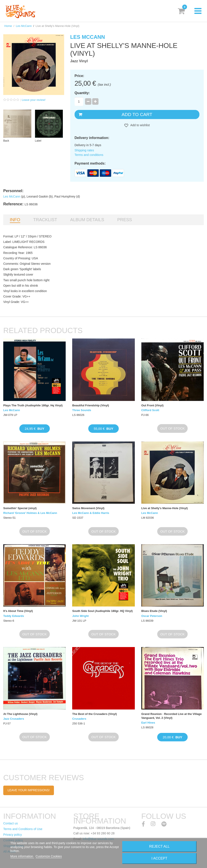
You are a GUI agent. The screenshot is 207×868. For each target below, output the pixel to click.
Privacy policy (13, 835)
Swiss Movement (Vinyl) (88, 508)
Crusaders (79, 719)
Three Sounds (82, 410)
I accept (159, 858)
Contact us (11, 823)
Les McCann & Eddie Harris (91, 513)
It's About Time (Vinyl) (18, 611)
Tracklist (45, 220)
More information (22, 856)
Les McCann (24, 26)
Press (125, 220)
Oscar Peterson (152, 616)
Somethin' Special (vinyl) (20, 508)
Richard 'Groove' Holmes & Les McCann (30, 513)
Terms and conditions (89, 155)
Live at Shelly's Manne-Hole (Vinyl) (165, 508)
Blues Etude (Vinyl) (154, 611)
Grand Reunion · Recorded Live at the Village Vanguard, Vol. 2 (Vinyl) (172, 716)
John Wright (80, 616)
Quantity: (82, 93)
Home (8, 26)
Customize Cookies (49, 856)
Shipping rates (84, 150)
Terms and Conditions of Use (23, 829)
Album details (87, 220)
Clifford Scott (150, 410)
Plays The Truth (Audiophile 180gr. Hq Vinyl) (33, 405)
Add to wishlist (140, 125)
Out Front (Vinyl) (152, 405)
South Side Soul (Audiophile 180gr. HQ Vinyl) (102, 611)
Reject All (159, 846)
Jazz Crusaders (14, 719)
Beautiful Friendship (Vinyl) (91, 405)
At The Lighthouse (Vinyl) (20, 714)
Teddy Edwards (14, 616)
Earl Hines (148, 723)
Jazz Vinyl (79, 61)
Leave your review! (34, 100)
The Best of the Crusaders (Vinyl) (94, 714)
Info (15, 220)
